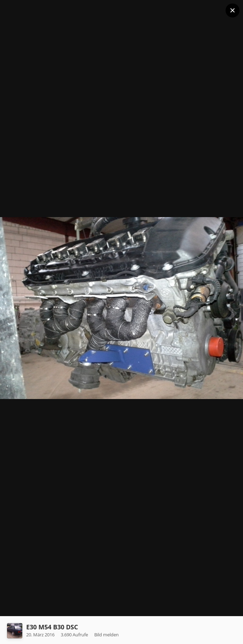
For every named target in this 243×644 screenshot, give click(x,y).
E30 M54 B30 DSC (52, 627)
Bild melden (106, 635)
